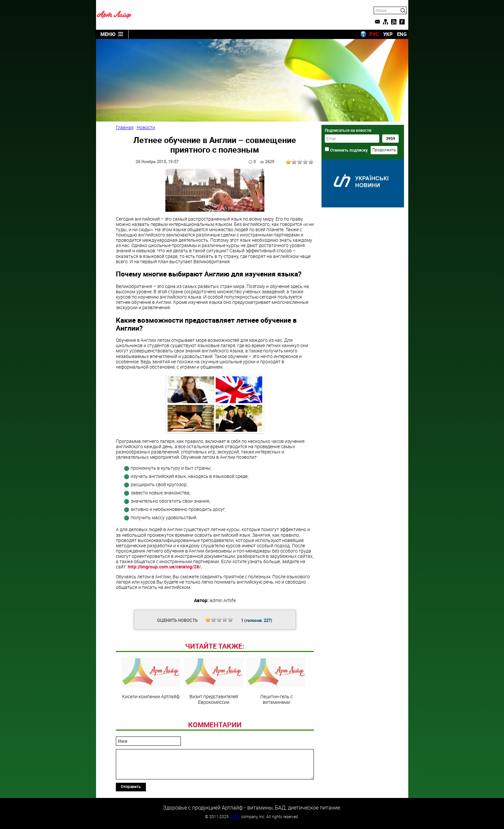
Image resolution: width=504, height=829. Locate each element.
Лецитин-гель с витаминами (276, 681)
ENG (402, 34)
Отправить (131, 786)
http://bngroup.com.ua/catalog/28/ (164, 567)
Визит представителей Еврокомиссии (214, 681)
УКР (388, 34)
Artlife (235, 816)
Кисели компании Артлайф (151, 678)
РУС (374, 34)
